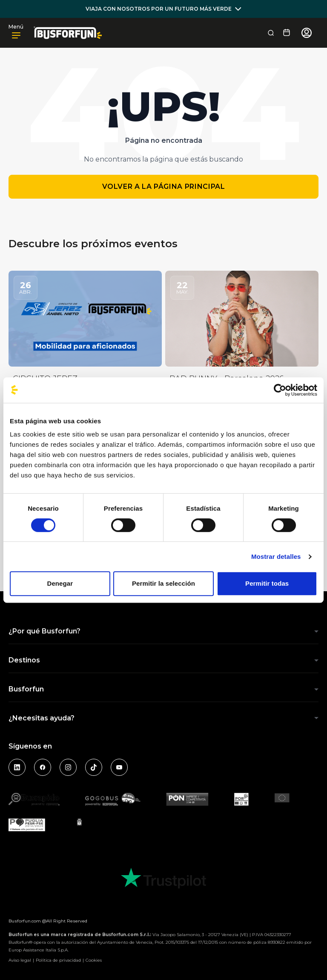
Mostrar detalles (276, 556)
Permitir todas (267, 583)
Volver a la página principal (164, 186)
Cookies (94, 960)
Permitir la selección (163, 583)
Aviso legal (20, 960)
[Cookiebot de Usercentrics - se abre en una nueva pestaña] (280, 390)
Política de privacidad (58, 960)
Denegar (60, 583)
